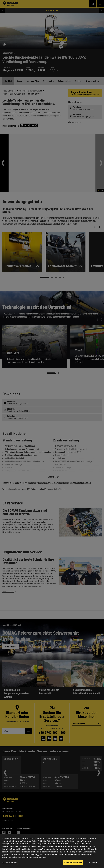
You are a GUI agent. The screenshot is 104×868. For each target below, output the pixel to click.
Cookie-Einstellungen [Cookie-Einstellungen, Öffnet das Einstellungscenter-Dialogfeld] (10, 862)
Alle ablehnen (92, 862)
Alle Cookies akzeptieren (73, 862)
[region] (52, 851)
